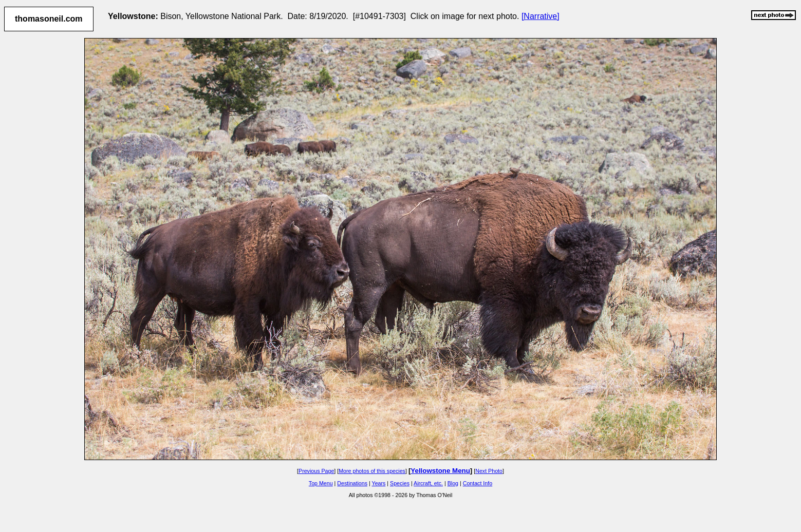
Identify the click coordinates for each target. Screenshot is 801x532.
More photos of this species (372, 471)
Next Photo (489, 471)
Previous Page (316, 471)
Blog (453, 483)
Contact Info (478, 483)
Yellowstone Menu (440, 471)
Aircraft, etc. (428, 483)
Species (400, 483)
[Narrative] (541, 16)
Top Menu (321, 483)
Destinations (352, 483)
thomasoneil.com (49, 19)
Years (379, 483)
